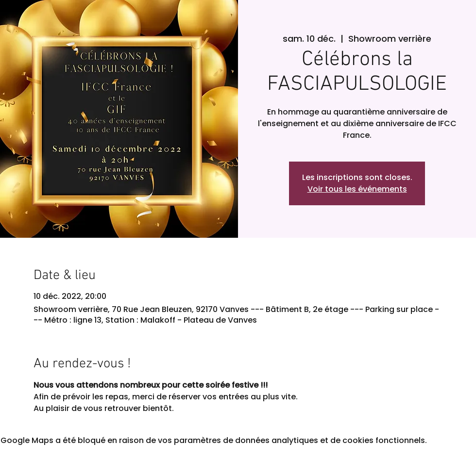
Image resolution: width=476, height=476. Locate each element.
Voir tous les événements (357, 189)
